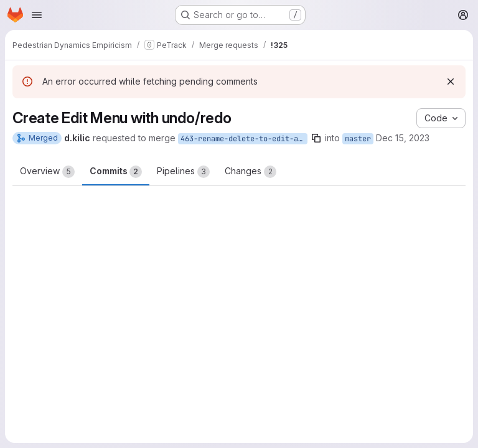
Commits (116, 172)
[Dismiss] (451, 82)
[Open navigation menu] (37, 15)
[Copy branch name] (316, 138)
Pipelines (183, 172)
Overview (47, 172)
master (358, 139)
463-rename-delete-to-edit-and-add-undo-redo (244, 139)
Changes (251, 172)
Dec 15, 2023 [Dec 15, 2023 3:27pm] (403, 138)
